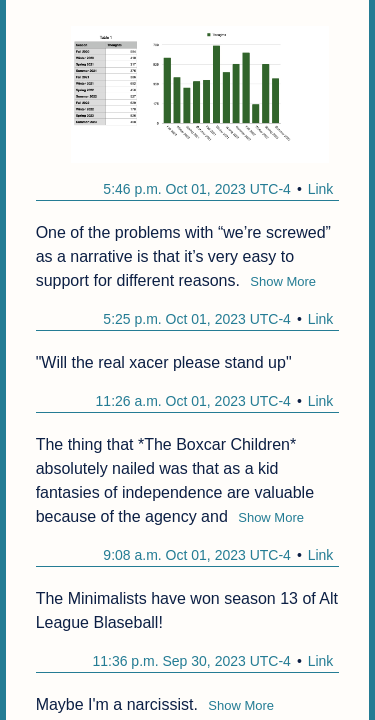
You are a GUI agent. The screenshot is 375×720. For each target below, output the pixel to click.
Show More (283, 281)
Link (321, 189)
